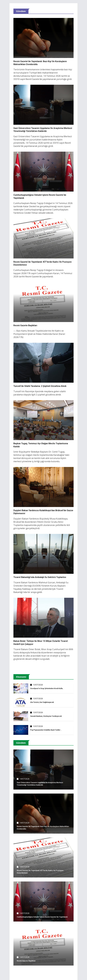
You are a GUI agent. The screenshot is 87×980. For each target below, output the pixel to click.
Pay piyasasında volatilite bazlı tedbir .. (46, 730)
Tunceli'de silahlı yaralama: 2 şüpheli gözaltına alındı (40, 386)
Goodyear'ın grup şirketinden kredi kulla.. (47, 688)
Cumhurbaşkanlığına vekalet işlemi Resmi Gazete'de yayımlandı (42, 917)
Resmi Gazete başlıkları (25, 325)
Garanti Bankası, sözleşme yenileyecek (46, 716)
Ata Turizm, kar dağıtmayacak (42, 702)
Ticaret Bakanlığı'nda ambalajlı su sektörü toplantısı (40, 577)
